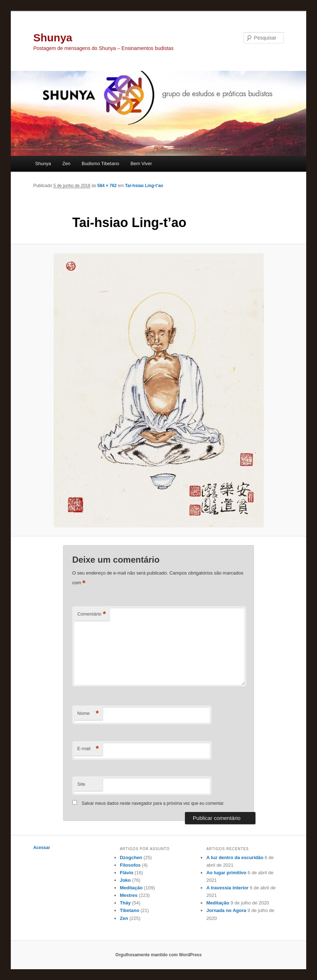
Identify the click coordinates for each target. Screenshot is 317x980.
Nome (88, 714)
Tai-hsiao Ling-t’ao (144, 186)
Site (81, 784)
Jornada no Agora (226, 910)
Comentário (92, 614)
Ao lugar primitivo (226, 873)
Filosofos (130, 865)
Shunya (53, 38)
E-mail (88, 749)
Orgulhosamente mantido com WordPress (159, 955)
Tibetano (130, 910)
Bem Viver (141, 164)
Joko (125, 880)
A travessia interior (227, 888)
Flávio (127, 873)
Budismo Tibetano (100, 164)
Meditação (131, 888)
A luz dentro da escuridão (235, 857)
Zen (66, 164)
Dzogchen (131, 857)
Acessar (42, 848)
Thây (125, 903)
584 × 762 (107, 186)
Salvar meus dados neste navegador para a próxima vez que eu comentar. (153, 803)
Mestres (129, 895)
